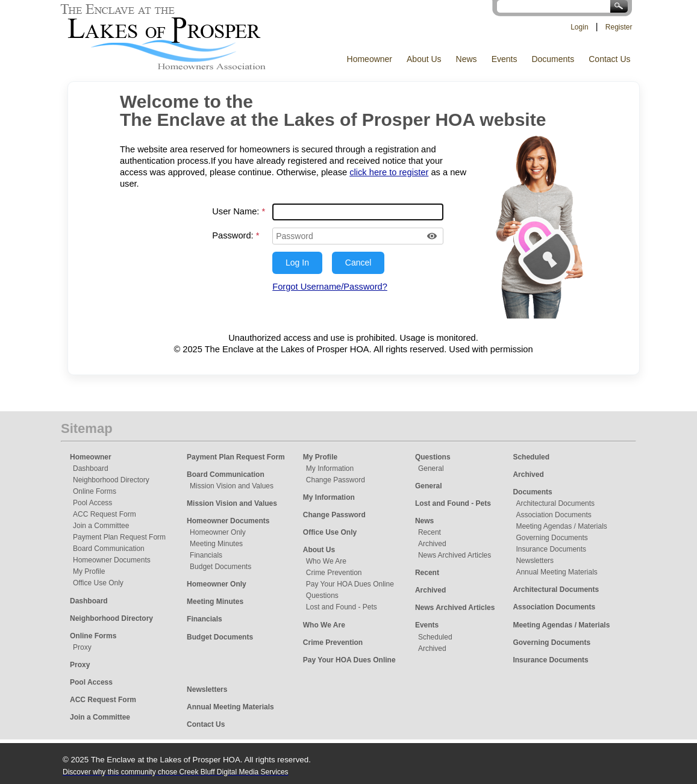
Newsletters (535, 561)
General (431, 468)
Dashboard (91, 468)
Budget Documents (220, 567)
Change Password (336, 480)
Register (619, 27)
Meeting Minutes (216, 544)
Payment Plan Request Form (119, 537)
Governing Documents (552, 538)
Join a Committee (101, 526)
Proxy (82, 647)
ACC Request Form (105, 514)
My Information (330, 468)
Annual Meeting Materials (556, 572)
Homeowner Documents (112, 560)
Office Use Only (98, 583)
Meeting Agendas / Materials (561, 526)
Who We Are (326, 561)
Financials (206, 555)
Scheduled (435, 637)
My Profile (89, 571)
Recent (430, 532)
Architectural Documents (555, 503)
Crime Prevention (334, 573)
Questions (322, 596)
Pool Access (92, 503)
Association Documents (553, 515)
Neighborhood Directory (111, 480)
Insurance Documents (551, 549)
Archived (432, 544)
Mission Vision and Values (232, 486)
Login (579, 27)
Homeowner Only (218, 532)
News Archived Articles (455, 555)
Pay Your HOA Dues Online (350, 584)
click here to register (389, 172)
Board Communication (109, 549)
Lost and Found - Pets (342, 607)
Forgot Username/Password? (330, 287)
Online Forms (95, 491)
